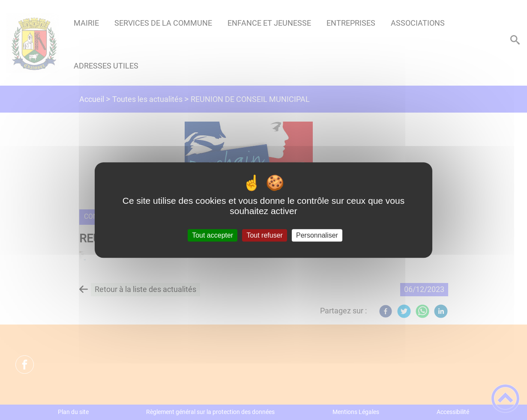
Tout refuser (264, 235)
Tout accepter (213, 235)
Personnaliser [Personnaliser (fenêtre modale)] (317, 235)
